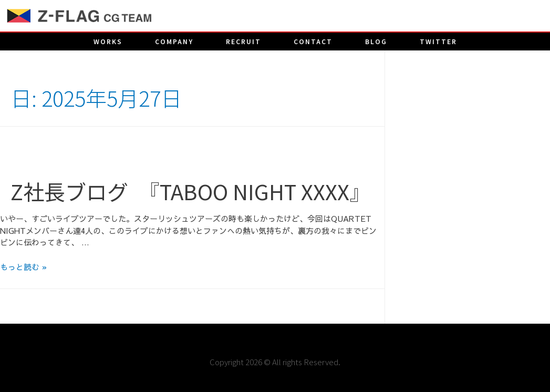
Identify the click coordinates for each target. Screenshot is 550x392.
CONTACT (313, 41)
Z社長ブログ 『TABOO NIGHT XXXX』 (190, 191)
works (108, 41)
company (174, 41)
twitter (438, 41)
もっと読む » (23, 267)
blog (376, 41)
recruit (243, 41)
